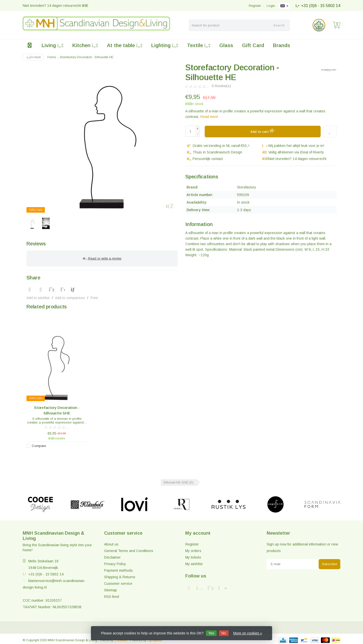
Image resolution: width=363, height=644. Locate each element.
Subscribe (329, 561)
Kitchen (85, 45)
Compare (39, 443)
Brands (282, 45)
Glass (226, 45)
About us (111, 541)
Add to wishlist (38, 295)
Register (255, 6)
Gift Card (253, 45)
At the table (125, 45)
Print (94, 295)
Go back (33, 57)
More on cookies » (248, 633)
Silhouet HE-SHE (178, 480)
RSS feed (112, 594)
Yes (211, 633)
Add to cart (263, 131)
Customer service (118, 581)
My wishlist (194, 561)
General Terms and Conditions (129, 548)
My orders (193, 548)
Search (279, 25)
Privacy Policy (115, 561)
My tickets (193, 555)
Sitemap (111, 587)
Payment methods (118, 568)
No (224, 633)
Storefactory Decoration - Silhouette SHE (57, 408)
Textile (199, 45)
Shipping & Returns (120, 574)
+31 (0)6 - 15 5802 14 (321, 6)
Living (53, 45)
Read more (209, 117)
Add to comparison (70, 295)
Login (271, 6)
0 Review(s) (221, 86)
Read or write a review (102, 257)
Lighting (165, 45)
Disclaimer (112, 555)
